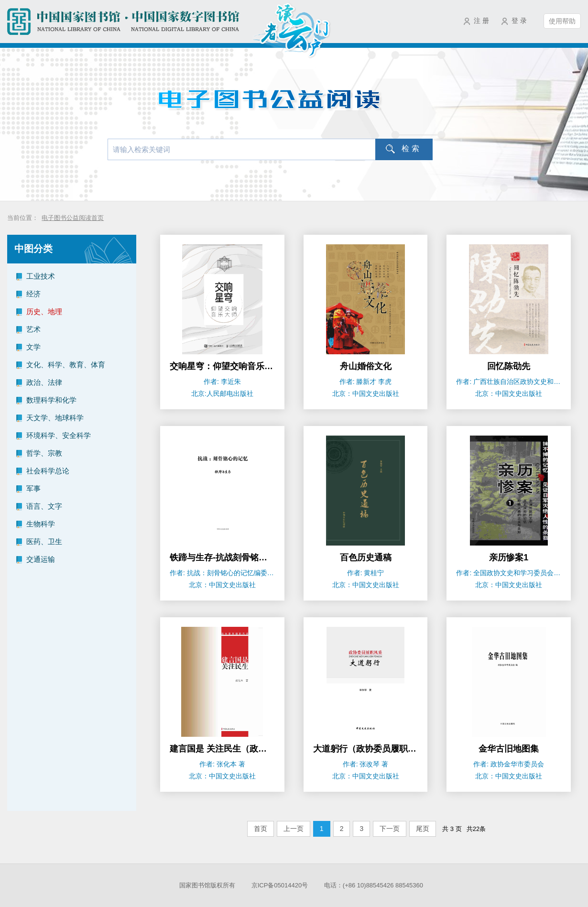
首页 (261, 829)
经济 (33, 294)
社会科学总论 (48, 471)
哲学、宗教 (44, 453)
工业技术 (41, 276)
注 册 (481, 21)
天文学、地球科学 (55, 418)
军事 (33, 488)
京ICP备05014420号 (280, 885)
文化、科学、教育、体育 (66, 365)
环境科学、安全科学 (59, 435)
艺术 (33, 329)
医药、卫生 (44, 541)
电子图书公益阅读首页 (73, 218)
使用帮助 (562, 21)
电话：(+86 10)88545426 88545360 (374, 885)
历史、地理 (44, 311)
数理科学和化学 (51, 400)
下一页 (390, 829)
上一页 (294, 829)
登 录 (519, 21)
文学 (33, 347)
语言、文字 (44, 506)
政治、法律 (44, 382)
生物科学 (41, 524)
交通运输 (41, 559)
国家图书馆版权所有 (207, 885)
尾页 (423, 829)
